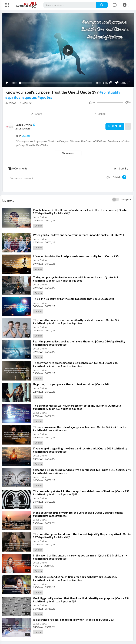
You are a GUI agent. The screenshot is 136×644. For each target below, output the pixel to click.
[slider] (56, 82)
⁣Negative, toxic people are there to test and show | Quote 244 (71, 384)
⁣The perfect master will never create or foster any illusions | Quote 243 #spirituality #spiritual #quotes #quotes (77, 407)
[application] (68, 50)
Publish (119, 177)
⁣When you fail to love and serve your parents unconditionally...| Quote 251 (79, 235)
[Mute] (117, 82)
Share (37, 113)
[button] (126, 5)
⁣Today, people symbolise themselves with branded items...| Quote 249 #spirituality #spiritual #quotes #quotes (76, 279)
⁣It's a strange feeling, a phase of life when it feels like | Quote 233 (73, 619)
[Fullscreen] (128, 82)
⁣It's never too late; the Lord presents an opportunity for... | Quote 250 (76, 256)
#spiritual (13, 97)
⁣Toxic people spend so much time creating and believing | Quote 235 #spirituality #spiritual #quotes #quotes (75, 578)
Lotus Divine (26, 124)
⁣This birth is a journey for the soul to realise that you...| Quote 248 (73, 298)
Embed (99, 113)
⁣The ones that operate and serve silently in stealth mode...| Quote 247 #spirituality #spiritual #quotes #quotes (76, 321)
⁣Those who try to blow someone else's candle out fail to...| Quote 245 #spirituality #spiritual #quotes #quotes (75, 364)
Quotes (26, 135)
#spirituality (110, 92)
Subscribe (114, 126)
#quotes (30, 97)
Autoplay (126, 199)
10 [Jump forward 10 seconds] (111, 83)
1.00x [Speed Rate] (105, 83)
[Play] (7, 82)
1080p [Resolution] (123, 83)
